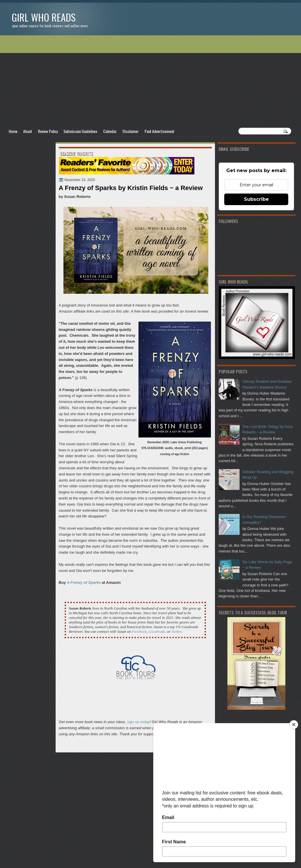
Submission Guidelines (80, 131)
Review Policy (48, 131)
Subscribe (256, 199)
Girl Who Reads (44, 17)
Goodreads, (157, 631)
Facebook (139, 631)
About (28, 131)
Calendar (110, 131)
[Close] (294, 725)
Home (13, 131)
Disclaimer (131, 131)
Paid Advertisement (159, 131)
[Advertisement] (151, 81)
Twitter (176, 631)
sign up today (138, 722)
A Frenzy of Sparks (84, 582)
